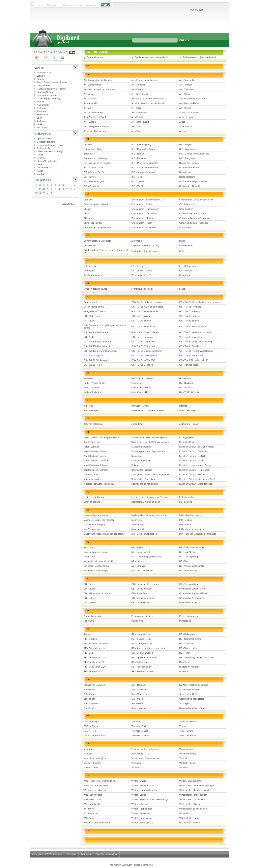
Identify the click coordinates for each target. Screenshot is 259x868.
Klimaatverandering (141, 461)
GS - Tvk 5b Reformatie (143, 342)
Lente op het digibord (94, 497)
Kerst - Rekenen (92, 442)
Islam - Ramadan (188, 410)
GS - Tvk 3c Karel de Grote (145, 311)
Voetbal (41, 174)
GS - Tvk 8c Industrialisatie (192, 327)
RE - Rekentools (187, 634)
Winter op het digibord (190, 781)
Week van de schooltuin (95, 790)
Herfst (40, 155)
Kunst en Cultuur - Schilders (193, 475)
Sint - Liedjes (90, 708)
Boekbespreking (187, 177)
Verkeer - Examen (92, 763)
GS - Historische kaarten (96, 332)
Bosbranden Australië (190, 186)
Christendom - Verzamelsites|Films (196, 200)
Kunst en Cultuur (45, 92)
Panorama (89, 621)
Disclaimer (71, 854)
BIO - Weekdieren (188, 149)
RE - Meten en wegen (142, 653)
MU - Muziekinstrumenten (192, 529)
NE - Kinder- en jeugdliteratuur (147, 557)
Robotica (184, 671)
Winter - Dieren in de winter (97, 823)
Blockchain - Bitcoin (189, 163)
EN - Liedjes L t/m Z (141, 275)
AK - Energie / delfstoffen (96, 117)
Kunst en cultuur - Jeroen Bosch (195, 465)
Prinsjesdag (185, 621)
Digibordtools (43, 148)
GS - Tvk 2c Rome (93, 365)
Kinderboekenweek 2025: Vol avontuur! (151, 442)
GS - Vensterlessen (189, 365)
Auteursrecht (185, 126)
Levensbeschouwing (47, 95)
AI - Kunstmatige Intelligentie (98, 80)
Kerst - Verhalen (92, 447)
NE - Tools (184, 561)
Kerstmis (41, 158)
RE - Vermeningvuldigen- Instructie (196, 657)
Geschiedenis (44, 86)
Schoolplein (89, 699)
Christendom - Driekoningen (145, 209)
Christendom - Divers (142, 204)
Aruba (182, 122)
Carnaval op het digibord (96, 204)
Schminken (89, 694)
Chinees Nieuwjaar (93, 223)
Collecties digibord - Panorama (194, 218)
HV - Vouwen (186, 388)
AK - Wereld (185, 108)
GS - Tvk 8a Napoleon (190, 316)
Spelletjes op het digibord (192, 699)
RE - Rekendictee (140, 662)
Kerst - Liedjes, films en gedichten (100, 437)
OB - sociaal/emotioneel (143, 598)
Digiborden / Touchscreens (145, 251)
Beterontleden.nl (95, 57)
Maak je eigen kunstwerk (96, 515)
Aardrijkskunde (44, 73)
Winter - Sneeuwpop (142, 818)
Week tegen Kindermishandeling (99, 781)
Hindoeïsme (137, 383)
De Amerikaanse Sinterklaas (97, 241)
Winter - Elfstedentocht (143, 786)
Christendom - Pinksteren (144, 227)
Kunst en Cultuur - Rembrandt (194, 470)
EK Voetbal (89, 271)
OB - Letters (90, 598)
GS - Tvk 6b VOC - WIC (143, 360)
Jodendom (137, 424)
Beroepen (88, 154)
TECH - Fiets (90, 731)
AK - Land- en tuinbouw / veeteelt (148, 99)
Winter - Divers (139, 781)
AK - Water (185, 94)
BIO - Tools (137, 177)
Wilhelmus (89, 818)
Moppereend (138, 529)
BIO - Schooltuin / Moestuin (145, 168)
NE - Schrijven (139, 566)
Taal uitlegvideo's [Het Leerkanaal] (199, 57)
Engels (40, 79)
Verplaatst (136, 763)
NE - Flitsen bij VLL (141, 552)
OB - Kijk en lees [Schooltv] (97, 593)
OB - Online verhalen (142, 589)
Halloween (89, 378)
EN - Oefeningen (188, 266)
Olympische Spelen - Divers (193, 589)
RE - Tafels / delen (188, 648)
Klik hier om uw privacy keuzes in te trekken (131, 865)
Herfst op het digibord (142, 378)
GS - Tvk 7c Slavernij (190, 311)
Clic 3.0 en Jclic (187, 204)
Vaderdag (88, 749)
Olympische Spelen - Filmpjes (194, 593)
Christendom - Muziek (142, 218)
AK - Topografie (187, 80)
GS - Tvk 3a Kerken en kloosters (148, 302)
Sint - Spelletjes (139, 690)
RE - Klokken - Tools (141, 639)
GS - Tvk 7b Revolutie (190, 307)
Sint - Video (137, 699)
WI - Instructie (90, 813)
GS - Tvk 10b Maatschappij (97, 346)
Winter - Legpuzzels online (145, 790)
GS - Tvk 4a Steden (141, 321)
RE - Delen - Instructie (94, 648)
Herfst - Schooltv (92, 388)
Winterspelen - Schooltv (191, 804)
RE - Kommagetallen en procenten (149, 648)
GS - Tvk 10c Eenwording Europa (100, 351)
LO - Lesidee (186, 502)
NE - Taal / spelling (189, 557)
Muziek (40, 102)
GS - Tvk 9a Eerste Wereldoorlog (196, 342)
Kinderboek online (92, 479)
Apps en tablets (45, 139)
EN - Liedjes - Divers (142, 271)
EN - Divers (137, 266)
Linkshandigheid (187, 497)
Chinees (88, 218)
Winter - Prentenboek (142, 809)
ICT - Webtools (91, 410)
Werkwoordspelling (93, 804)
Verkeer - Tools (91, 768)
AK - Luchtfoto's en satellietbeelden (149, 103)
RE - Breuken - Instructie (96, 644)
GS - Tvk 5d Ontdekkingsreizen (147, 351)
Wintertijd (184, 813)
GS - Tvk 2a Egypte (93, 356)
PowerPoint (137, 621)
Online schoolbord (188, 603)
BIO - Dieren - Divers (94, 168)
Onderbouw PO (45, 168)
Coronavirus (185, 227)
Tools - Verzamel (187, 736)
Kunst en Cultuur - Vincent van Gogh (197, 479)
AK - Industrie (138, 85)
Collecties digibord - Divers (192, 214)
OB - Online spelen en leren (145, 584)
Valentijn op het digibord (95, 758)
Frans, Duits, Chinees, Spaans (52, 82)
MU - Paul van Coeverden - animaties (198, 534)
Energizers (185, 275)
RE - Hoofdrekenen (141, 634)
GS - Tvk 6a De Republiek (144, 356)
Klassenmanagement (142, 447)
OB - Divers (89, 589)
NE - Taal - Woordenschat (192, 547)
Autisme (183, 131)
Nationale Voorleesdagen (96, 571)
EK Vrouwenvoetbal (93, 275)
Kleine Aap (137, 456)
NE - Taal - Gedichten (142, 571)
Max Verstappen (92, 529)
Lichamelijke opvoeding (48, 98)
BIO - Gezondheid (92, 186)
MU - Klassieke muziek (191, 515)
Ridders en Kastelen (189, 667)
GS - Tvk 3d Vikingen (142, 316)
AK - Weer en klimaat (190, 103)
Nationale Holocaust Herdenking (99, 561)
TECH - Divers (91, 726)
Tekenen (136, 722)
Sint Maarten (138, 703)
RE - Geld (88, 653)
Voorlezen (184, 768)
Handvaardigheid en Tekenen (51, 89)
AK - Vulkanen (186, 89)
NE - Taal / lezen (187, 552)
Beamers (88, 144)
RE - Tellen (185, 653)
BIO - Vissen (138, 182)
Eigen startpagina (87, 5)
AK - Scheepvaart (140, 122)
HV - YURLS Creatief (190, 392)
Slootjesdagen (139, 708)
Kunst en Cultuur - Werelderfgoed (196, 484)
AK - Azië (88, 108)
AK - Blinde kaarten (93, 113)
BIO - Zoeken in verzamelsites (194, 154)
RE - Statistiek (186, 644)
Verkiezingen (138, 754)
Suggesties (53, 5)
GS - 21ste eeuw (92, 316)
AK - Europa (90, 122)
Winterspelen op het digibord (193, 809)
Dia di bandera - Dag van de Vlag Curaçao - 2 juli (106, 251)
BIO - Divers (90, 177)
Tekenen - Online (140, 726)
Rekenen (41, 111)
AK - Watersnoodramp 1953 (193, 99)
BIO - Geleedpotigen (94, 182)
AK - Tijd (136, 126)
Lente (40, 164)
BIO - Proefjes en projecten (145, 163)
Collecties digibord (46, 142)
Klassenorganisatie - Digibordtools (148, 451)
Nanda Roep (90, 557)
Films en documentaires (95, 289)
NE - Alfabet (137, 547)
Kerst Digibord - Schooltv (96, 465)
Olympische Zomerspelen (192, 598)
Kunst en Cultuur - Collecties (193, 451)
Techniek (41, 121)
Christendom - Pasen (142, 223)
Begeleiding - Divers (93, 149)
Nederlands (42, 108)
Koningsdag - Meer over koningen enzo (151, 475)
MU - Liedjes (185, 520)
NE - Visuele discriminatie (192, 566)
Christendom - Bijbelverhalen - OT (148, 200)
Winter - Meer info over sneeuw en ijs (150, 799)
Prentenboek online (189, 616)
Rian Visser (185, 662)
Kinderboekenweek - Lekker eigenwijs (150, 437)
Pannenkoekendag (93, 616)
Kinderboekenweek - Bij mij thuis (100, 484)
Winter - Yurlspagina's (142, 823)
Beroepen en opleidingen (96, 158)
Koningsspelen (186, 437)
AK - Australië (90, 103)
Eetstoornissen (91, 266)
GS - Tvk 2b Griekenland (96, 360)
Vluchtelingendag (188, 754)
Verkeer (41, 124)
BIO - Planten (138, 158)
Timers (183, 726)
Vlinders (136, 768)
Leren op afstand (92, 502)
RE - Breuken (90, 639)
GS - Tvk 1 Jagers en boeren (98, 342)
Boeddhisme (185, 172)
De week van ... (91, 245)
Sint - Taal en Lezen (141, 694)
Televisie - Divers (140, 731)
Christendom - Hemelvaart (144, 214)
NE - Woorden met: (189, 571)
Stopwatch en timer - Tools (192, 708)
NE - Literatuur (139, 561)
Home (39, 5)
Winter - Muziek (139, 804)
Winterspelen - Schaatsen (192, 799)
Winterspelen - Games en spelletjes (197, 786)
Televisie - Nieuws (140, 736)
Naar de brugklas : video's (96, 552)
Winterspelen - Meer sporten (193, 795)
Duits (182, 251)
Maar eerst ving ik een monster (99, 520)
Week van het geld (93, 795)
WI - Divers (89, 809)
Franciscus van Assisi (142, 289)
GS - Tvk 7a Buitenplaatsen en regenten (199, 302)
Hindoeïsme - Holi (140, 392)
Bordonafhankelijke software (193, 182)
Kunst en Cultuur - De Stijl (192, 456)
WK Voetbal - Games (190, 818)
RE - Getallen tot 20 (93, 671)
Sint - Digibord (91, 703)
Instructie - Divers (140, 406)
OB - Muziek (90, 603)
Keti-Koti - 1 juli (91, 475)
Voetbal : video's (187, 763)
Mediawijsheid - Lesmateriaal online (149, 515)
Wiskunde (42, 127)
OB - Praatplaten (140, 593)
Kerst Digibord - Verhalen (96, 470)
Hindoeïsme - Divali (141, 388)
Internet (183, 406)
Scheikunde (43, 115)
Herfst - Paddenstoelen (95, 383)
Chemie (87, 209)
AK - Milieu (137, 108)
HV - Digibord (186, 383)
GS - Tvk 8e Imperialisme (192, 337)
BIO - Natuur (138, 154)
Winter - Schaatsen (141, 813)
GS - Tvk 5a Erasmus (142, 337)
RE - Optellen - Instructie (144, 657)
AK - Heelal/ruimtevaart (95, 131)
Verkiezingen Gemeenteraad (146, 758)
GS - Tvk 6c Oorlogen (142, 365)
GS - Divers (89, 321)
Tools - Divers (186, 731)
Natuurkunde (43, 105)
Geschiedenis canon (94, 307)
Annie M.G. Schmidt (189, 113)
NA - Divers (89, 547)
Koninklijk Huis (186, 442)
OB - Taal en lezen (141, 603)
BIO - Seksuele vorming (143, 172)
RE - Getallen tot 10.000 (95, 657)
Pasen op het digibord (142, 616)
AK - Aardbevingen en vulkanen (99, 89)
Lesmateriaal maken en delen (146, 502)
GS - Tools (89, 337)
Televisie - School (188, 722)
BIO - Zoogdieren (188, 158)
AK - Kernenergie (140, 94)
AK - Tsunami (186, 85)
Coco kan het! (186, 209)
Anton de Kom (186, 117)
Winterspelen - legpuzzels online (195, 790)
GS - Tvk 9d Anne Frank (191, 356)
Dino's (182, 241)
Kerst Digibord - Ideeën (95, 456)
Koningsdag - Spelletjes (143, 479)
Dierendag (137, 241)
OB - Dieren (89, 584)
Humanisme (185, 378)
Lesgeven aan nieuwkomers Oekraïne (150, 497)
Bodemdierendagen (189, 168)
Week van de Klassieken (96, 786)
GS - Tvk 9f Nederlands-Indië (194, 360)
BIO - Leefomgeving (141, 144)
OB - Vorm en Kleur (189, 584)
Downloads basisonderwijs (50, 151)
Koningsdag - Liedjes (142, 470)
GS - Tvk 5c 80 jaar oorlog (144, 346)
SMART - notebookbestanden (194, 685)
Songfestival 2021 (188, 694)
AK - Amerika (90, 99)
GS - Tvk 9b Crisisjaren (191, 346)
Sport (39, 118)
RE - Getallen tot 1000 (95, 667)
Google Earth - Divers (94, 311)
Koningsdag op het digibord (145, 484)
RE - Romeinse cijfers (190, 639)
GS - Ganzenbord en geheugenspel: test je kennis (105, 327)
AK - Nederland (139, 113)
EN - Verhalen (186, 271)
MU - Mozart (185, 525)
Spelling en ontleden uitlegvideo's (151, 57)
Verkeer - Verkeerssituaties (145, 749)
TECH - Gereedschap (94, 736)
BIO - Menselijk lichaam (143, 149)
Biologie (41, 76)
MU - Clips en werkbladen (144, 534)
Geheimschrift (90, 302)
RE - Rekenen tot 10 (142, 667)
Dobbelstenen (186, 245)
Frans (182, 289)
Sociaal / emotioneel (189, 690)
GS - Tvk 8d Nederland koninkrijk (195, 332)
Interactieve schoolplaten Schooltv (148, 410)
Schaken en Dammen (94, 685)
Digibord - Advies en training (145, 245)
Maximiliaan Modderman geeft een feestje (104, 534)
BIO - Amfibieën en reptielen (97, 163)
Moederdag (137, 525)
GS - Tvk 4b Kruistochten (144, 327)
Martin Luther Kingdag (94, 525)
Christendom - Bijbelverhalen (98, 227)
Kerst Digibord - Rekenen (96, 461)
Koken (135, 465)
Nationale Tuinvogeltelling (96, 566)
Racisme (88, 634)
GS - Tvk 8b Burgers (189, 321)
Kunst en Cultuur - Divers (192, 461)
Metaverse (137, 520)
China (87, 214)
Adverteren (68, 5)
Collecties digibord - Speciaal (194, 223)
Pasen (40, 171)
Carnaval (88, 200)
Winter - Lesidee (140, 795)
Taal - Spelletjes (91, 722)
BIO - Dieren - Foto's (94, 172)
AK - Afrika (89, 94)
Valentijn (88, 754)
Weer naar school (92, 799)
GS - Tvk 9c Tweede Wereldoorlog (196, 351)
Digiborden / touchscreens (50, 145)
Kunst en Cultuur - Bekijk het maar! (196, 447)
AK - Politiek (138, 117)
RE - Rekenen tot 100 (142, 671)
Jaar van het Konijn (93, 424)
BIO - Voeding (138, 186)
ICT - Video (89, 406)
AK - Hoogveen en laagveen (145, 80)
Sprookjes (184, 703)
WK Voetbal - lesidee (190, 823)
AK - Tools (137, 131)
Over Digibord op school (106, 854)
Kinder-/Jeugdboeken (47, 161)
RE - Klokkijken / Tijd (142, 644)
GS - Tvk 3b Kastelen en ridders (147, 307)
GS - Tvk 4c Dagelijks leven (145, 332)
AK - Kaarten (138, 89)
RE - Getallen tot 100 (94, 662)
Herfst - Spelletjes (92, 392)
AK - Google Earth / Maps (96, 126)
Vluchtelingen (186, 749)
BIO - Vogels (185, 144)
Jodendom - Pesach (189, 424)
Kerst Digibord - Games (95, 451)
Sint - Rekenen (139, 685)
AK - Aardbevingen (93, 85)
